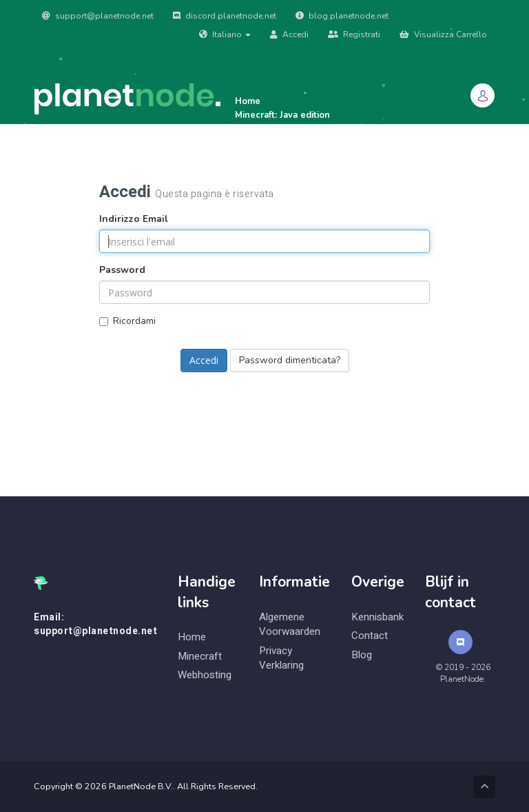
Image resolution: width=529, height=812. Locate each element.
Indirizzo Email (134, 219)
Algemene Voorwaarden (290, 625)
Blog (362, 655)
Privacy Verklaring (281, 658)
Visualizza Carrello (443, 34)
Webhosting (205, 675)
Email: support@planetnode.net (95, 625)
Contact (370, 636)
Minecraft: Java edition (282, 115)
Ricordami (127, 321)
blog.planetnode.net (342, 16)
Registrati (354, 34)
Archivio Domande (109, 170)
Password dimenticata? (290, 360)
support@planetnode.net (98, 16)
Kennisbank (377, 617)
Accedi (289, 34)
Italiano (225, 34)
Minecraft (200, 657)
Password (122, 270)
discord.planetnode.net (225, 16)
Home (192, 637)
